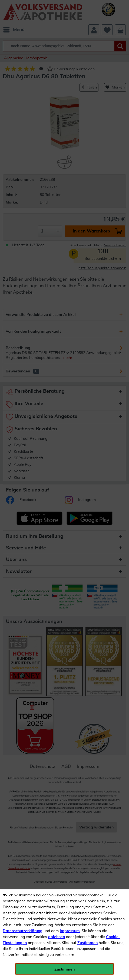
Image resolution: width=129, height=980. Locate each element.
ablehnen (57, 937)
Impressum (70, 931)
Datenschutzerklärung (23, 931)
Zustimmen (87, 943)
